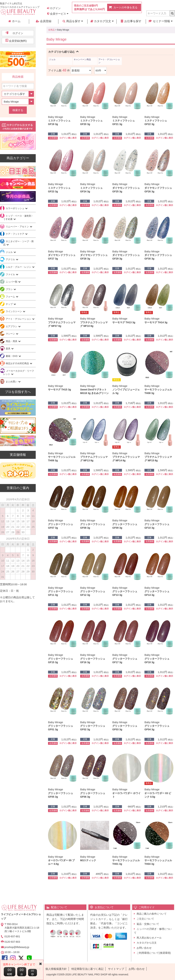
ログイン (54, 8)
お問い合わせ (144, 948)
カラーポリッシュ (15, 208)
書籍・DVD (12, 356)
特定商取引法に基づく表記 (87, 969)
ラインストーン (14, 311)
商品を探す (73, 21)
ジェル (52, 59)
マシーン (11, 334)
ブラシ (10, 289)
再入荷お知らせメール (149, 938)
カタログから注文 (147, 943)
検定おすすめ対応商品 (18, 363)
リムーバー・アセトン (18, 227)
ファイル (11, 274)
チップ (10, 304)
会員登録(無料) (18, 41)
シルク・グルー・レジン (19, 267)
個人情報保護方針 (56, 969)
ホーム (14, 21)
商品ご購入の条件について (152, 914)
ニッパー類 (12, 282)
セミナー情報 (160, 21)
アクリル (11, 259)
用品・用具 (12, 341)
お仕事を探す (131, 21)
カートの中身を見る (125, 7)
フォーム (11, 297)
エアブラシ (12, 326)
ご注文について (145, 919)
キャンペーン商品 (82, 59)
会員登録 (44, 21)
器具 (8, 349)
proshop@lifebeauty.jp (17, 947)
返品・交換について (148, 924)
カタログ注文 (102, 21)
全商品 (51, 30)
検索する (18, 110)
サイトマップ (116, 969)
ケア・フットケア (15, 234)
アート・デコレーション (109, 61)
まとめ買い (12, 382)
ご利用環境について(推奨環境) (154, 953)
